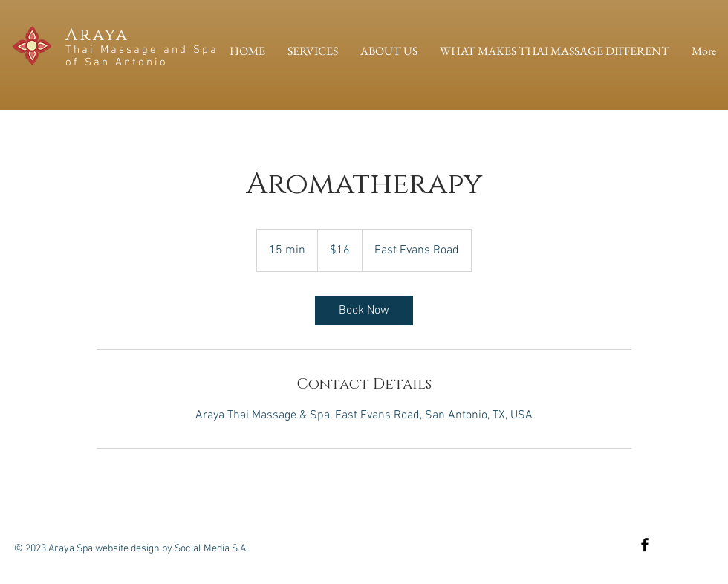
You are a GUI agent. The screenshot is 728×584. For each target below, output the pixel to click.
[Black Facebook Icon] (645, 545)
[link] (364, 311)
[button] (313, 51)
